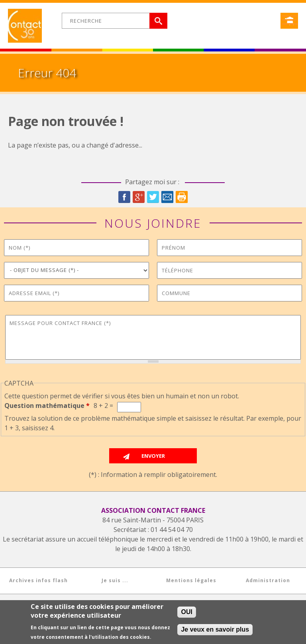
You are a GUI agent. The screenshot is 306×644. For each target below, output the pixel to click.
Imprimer (182, 197)
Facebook (124, 197)
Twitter (153, 197)
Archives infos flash (38, 580)
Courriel (167, 197)
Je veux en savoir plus (215, 630)
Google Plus (139, 197)
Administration (268, 580)
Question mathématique (47, 406)
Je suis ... (115, 580)
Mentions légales (191, 580)
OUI (186, 613)
